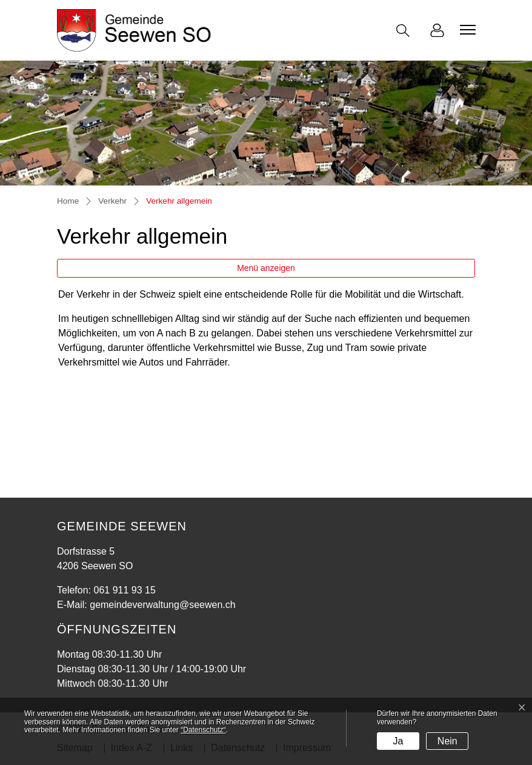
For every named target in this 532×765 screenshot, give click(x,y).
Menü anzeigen (266, 268)
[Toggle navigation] (466, 30)
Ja (398, 741)
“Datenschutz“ (203, 730)
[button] (405, 31)
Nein (447, 741)
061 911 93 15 (124, 590)
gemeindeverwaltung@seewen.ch (162, 605)
